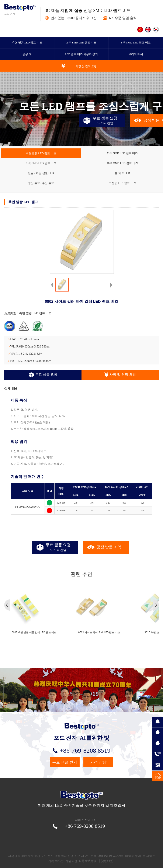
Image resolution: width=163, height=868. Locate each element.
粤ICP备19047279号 (111, 856)
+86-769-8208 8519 (81, 750)
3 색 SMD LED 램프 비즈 (136, 43)
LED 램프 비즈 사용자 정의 (81, 54)
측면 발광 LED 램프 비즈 (27, 43)
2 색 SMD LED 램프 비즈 (81, 43)
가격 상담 (98, 762)
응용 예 (27, 54)
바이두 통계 (133, 856)
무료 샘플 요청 (43, 375)
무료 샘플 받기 (65, 762)
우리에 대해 (136, 54)
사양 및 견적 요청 (86, 66)
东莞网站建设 (87, 861)
